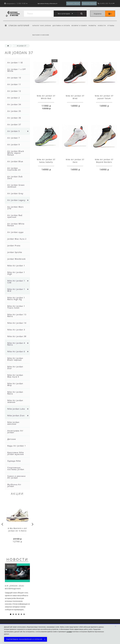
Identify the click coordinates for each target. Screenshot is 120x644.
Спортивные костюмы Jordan (16, 468)
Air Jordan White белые (16, 225)
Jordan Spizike (15, 252)
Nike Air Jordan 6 (16, 351)
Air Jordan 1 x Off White (17, 70)
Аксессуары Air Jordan (15, 432)
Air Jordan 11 (14, 84)
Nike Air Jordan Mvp (15, 384)
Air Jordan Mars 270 (15, 208)
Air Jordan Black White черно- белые (16, 153)
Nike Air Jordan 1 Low (16, 282)
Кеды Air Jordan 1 (17, 446)
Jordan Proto (14, 246)
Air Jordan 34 (14, 104)
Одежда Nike (14, 461)
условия (69, 632)
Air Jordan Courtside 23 (14, 169)
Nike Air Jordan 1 (16, 266)
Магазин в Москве (41, 35)
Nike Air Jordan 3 (16, 330)
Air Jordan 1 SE (15, 63)
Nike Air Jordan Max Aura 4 (15, 376)
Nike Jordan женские (13, 423)
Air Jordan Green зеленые (16, 186)
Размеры (93, 26)
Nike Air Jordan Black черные (15, 359)
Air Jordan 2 (14, 98)
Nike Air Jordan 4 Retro (16, 344)
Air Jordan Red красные (15, 216)
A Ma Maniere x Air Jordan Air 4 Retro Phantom (17, 531)
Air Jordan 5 (14, 131)
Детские (12, 439)
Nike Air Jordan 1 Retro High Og (16, 298)
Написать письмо (89, 3)
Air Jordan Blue (15, 161)
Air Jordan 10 (14, 78)
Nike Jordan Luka (16, 409)
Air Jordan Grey (15, 193)
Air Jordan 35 (14, 111)
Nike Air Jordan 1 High (16, 273)
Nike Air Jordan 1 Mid (16, 290)
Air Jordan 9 (14, 145)
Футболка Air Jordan (14, 485)
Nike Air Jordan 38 (17, 336)
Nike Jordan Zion (16, 415)
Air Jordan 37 (14, 124)
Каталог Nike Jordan (42, 26)
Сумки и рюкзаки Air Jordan (17, 477)
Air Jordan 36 (14, 118)
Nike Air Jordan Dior (15, 367)
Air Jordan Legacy (16, 200)
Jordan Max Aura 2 (17, 239)
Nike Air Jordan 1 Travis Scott (16, 307)
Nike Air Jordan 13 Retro (17, 315)
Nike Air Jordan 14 (17, 323)
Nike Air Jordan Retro (15, 393)
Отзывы (113, 26)
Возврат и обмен (80, 26)
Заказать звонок (73, 3)
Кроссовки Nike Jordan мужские (16, 453)
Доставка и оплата (62, 26)
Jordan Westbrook (17, 259)
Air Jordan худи (15, 232)
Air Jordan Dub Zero (15, 177)
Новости (103, 26)
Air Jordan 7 (14, 138)
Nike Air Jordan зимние (15, 401)
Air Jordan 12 (14, 91)
